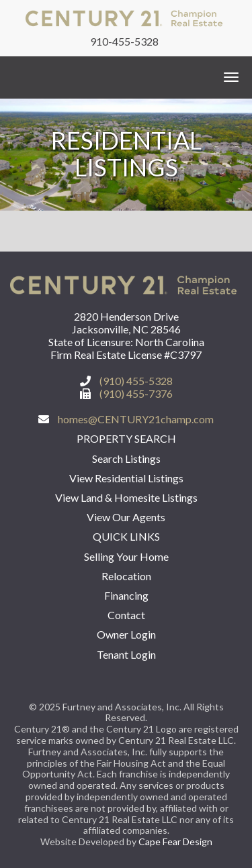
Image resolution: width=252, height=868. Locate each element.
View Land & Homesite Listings (126, 497)
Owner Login (126, 634)
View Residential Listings (126, 478)
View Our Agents (126, 517)
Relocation (126, 576)
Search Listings (126, 458)
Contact (126, 615)
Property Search (126, 438)
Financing (126, 595)
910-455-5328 (124, 41)
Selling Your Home (126, 556)
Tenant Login (126, 654)
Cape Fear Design (175, 842)
